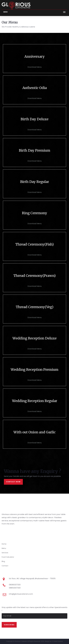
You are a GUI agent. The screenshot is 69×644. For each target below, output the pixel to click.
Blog (3, 561)
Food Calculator (8, 557)
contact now (13, 482)
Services (5, 553)
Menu (4, 548)
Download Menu (35, 67)
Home (4, 544)
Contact (5, 566)
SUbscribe (9, 625)
